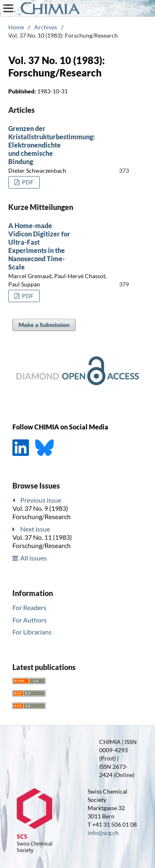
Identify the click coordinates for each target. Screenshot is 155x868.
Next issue (35, 529)
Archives (46, 27)
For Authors (30, 620)
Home (16, 27)
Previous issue (41, 500)
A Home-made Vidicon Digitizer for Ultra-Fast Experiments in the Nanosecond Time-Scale (39, 246)
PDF (27, 182)
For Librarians (32, 632)
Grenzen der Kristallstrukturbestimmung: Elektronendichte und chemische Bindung (51, 145)
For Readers (29, 607)
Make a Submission (44, 325)
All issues (33, 558)
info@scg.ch (103, 833)
